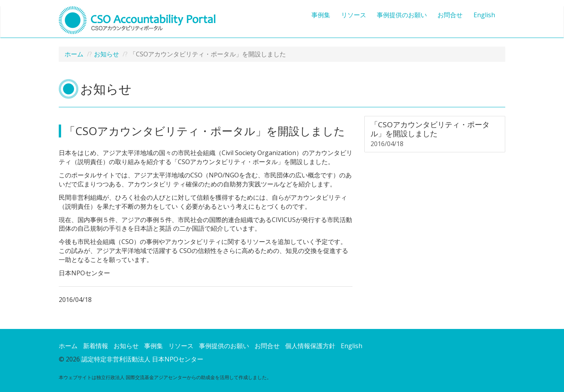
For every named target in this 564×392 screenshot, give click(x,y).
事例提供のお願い (402, 15)
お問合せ (450, 15)
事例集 (321, 15)
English (484, 15)
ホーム (74, 54)
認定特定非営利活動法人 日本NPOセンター (142, 359)
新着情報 (96, 346)
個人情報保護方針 (310, 346)
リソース (354, 15)
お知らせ (107, 54)
